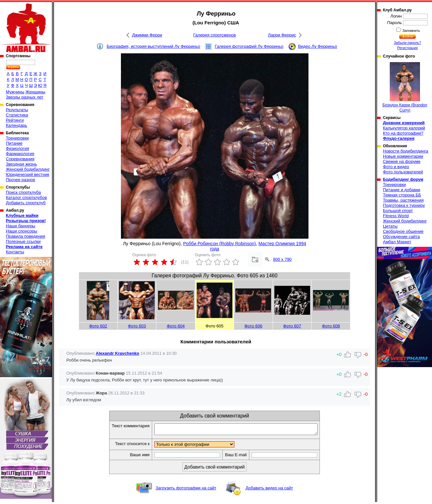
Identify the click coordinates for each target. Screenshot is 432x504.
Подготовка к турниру (404, 205)
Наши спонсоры (21, 231)
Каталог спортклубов (26, 198)
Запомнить (411, 31)
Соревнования (20, 159)
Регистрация (407, 48)
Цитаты (390, 226)
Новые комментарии (403, 156)
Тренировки (17, 138)
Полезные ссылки (23, 241)
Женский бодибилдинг (28, 169)
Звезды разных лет (25, 97)
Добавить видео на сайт (269, 490)
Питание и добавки (402, 190)
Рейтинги (15, 120)
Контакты (15, 252)
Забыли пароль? (408, 43)
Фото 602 (98, 326)
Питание (14, 143)
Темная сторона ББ (402, 195)
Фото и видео (396, 167)
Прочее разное (20, 180)
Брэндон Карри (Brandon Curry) (405, 87)
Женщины (35, 92)
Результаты (17, 110)
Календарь (17, 125)
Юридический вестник (27, 174)
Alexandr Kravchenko (118, 353)
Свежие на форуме (402, 161)
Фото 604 (176, 326)
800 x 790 (282, 259)
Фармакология (20, 154)
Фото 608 (331, 326)
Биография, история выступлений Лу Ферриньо (153, 46)
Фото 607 (292, 326)
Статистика (17, 115)
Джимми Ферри (147, 35)
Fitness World (396, 216)
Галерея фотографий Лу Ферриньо (249, 46)
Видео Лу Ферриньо (318, 46)
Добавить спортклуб (26, 203)
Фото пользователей (403, 172)
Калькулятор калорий (404, 128)
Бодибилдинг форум (403, 179)
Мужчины (15, 92)
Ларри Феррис (282, 35)
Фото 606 (253, 326)
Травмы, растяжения (403, 200)
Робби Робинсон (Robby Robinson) (220, 244)
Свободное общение (403, 231)
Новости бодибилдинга (406, 151)
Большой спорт (398, 211)
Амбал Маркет (397, 242)
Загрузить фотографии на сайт (186, 490)
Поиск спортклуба (23, 192)
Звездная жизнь (21, 164)
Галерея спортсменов (215, 35)
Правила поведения (26, 236)
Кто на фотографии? (403, 133)
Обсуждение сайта (401, 237)
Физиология (17, 148)
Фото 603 (137, 326)
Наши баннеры (20, 226)
